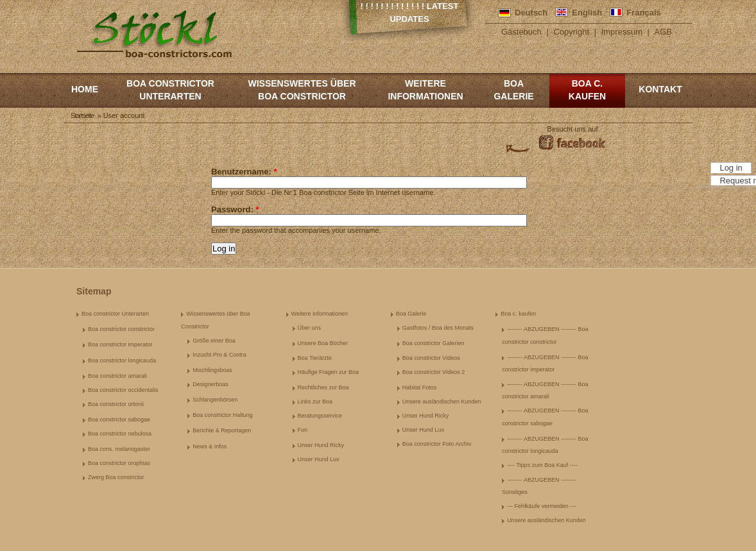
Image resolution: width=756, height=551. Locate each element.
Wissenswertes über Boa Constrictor (302, 90)
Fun (303, 430)
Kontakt (660, 89)
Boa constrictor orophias (119, 463)
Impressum (622, 32)
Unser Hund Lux (319, 459)
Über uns (310, 328)
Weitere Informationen (425, 90)
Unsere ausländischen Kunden (442, 402)
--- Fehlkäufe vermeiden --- (541, 506)
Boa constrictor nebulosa (120, 434)
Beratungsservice (320, 416)
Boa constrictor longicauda (122, 360)
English (587, 13)
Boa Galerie (513, 90)
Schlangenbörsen (215, 400)
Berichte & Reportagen (222, 430)
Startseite (82, 115)
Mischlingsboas (212, 370)
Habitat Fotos (420, 387)
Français (643, 13)
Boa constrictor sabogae (119, 420)
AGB (663, 32)
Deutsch (531, 13)
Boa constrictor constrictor (121, 329)
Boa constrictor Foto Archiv (437, 444)
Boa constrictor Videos (431, 358)
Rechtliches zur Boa (323, 387)
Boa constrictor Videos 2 (434, 372)
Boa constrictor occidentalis (123, 390)
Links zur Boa (315, 402)
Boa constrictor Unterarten (170, 90)
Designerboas (210, 384)
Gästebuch (521, 32)
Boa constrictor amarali (117, 376)
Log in (731, 168)
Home (85, 89)
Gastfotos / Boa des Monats (438, 328)
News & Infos (210, 446)
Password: (235, 209)
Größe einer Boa (214, 341)
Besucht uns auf (573, 129)
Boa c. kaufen (587, 90)
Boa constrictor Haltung (223, 415)
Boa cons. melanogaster (119, 449)
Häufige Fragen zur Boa (329, 372)
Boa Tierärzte (315, 358)
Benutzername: (244, 172)
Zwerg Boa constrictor (116, 477)
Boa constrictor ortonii (116, 404)
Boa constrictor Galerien (434, 343)
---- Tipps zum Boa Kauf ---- (542, 465)
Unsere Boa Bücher (323, 343)
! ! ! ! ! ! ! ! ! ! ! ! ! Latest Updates (410, 13)
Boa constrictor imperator (120, 344)
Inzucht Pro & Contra (219, 355)
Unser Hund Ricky (321, 445)
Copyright (571, 32)
